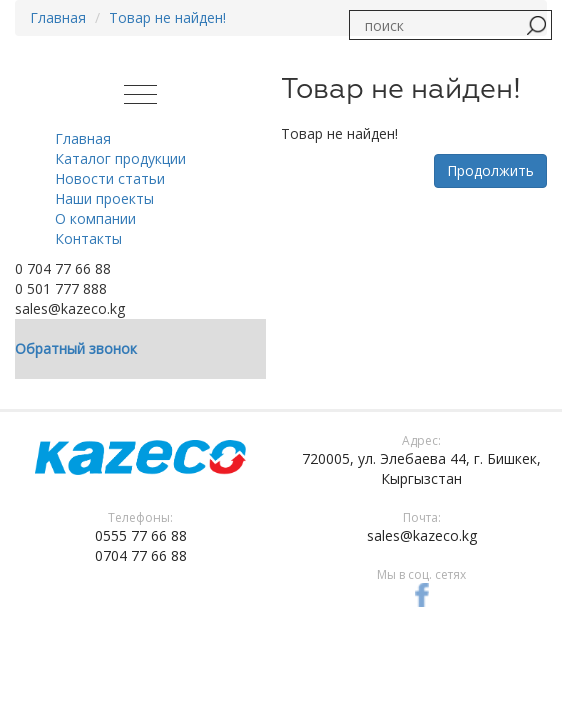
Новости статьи (110, 178)
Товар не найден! (167, 17)
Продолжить (490, 170)
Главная (58, 17)
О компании (95, 218)
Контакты (88, 238)
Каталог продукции (120, 158)
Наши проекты (104, 198)
